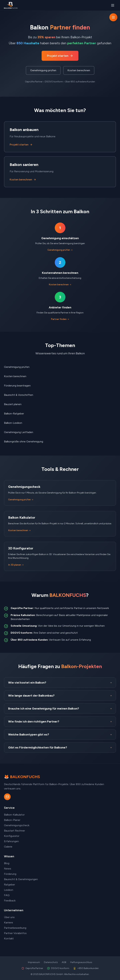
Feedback (10, 901)
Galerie (8, 847)
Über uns (9, 917)
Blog (7, 863)
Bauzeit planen (13, 404)
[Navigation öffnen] (113, 17)
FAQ (7, 895)
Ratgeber (9, 885)
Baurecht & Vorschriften (19, 395)
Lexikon (9, 890)
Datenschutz (51, 962)
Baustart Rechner (14, 831)
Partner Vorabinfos (15, 933)
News (8, 869)
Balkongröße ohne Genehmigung (24, 441)
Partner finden (60, 319)
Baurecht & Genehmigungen (21, 879)
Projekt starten (60, 56)
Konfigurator (12, 836)
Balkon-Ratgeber (14, 414)
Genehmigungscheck (17, 825)
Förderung (10, 874)
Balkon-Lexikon (13, 423)
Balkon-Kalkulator (14, 815)
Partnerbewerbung (15, 928)
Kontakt (9, 938)
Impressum (34, 962)
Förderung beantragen (17, 386)
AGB (64, 962)
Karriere (8, 922)
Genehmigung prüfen (43, 70)
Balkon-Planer (12, 820)
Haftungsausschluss (81, 962)
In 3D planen (16, 565)
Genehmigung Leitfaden (19, 432)
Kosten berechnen (79, 70)
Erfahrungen (11, 841)
